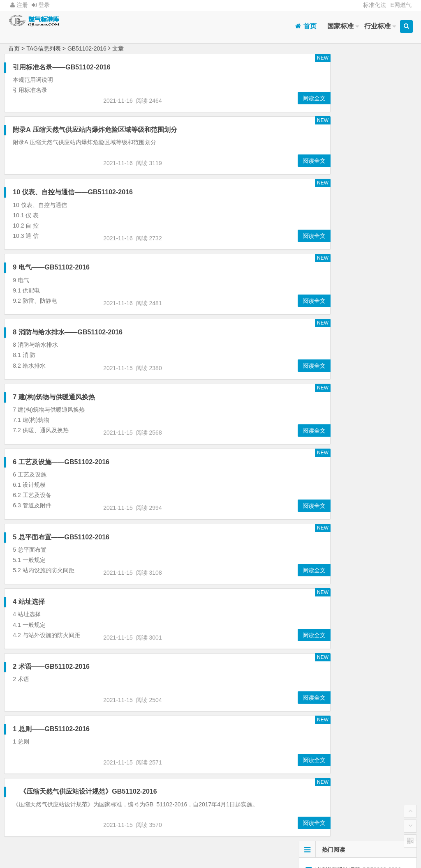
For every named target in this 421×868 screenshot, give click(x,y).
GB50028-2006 (384, 282)
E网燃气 (401, 5)
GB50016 (332, 266)
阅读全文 (278, 98)
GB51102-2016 (384, 314)
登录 (41, 5)
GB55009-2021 (332, 314)
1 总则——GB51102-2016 (51, 729)
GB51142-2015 (332, 282)
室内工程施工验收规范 (384, 330)
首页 (306, 26)
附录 (332, 250)
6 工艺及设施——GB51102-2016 (61, 462)
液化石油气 (384, 266)
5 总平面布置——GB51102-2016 (61, 537)
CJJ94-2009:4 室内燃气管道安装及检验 (367, 140)
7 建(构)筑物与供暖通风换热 (54, 397)
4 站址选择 (29, 602)
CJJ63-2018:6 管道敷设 (345, 175)
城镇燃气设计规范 (332, 298)
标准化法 (375, 5)
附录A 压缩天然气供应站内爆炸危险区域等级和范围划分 (95, 130)
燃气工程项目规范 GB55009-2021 (357, 94)
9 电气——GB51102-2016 (51, 267)
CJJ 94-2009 (332, 330)
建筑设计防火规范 (384, 250)
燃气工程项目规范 (384, 298)
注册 (19, 5)
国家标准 (340, 26)
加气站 (332, 234)
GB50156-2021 (384, 234)
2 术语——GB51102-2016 (51, 667)
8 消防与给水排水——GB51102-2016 (68, 332)
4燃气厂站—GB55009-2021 (350, 117)
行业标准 (377, 26)
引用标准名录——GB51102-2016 (61, 67)
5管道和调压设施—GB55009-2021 (361, 186)
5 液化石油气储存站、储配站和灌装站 (363, 106)
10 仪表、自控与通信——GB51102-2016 (73, 192)
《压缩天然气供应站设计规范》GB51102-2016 (89, 791)
